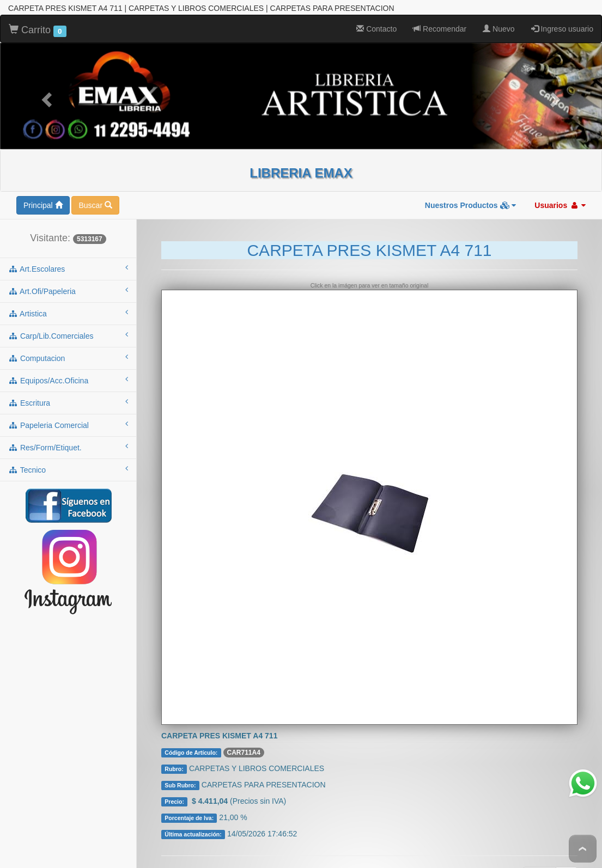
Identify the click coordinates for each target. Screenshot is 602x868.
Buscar (95, 187)
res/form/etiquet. (68, 429)
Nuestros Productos (471, 187)
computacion (68, 339)
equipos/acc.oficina (68, 362)
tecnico (68, 451)
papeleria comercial (68, 406)
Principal (43, 187)
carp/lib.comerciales (68, 317)
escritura (68, 384)
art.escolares (68, 250)
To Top (583, 849)
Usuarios (560, 187)
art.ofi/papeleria (68, 272)
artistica (68, 295)
